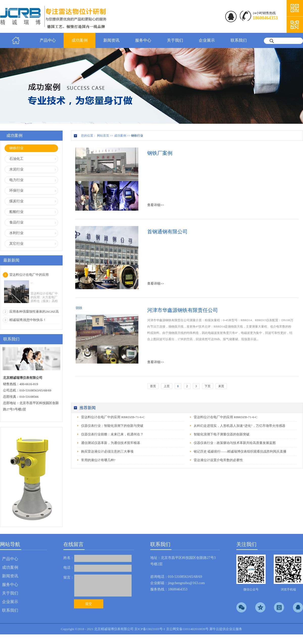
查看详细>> (156, 205)
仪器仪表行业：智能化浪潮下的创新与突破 (112, 426)
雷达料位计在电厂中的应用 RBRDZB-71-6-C (113, 417)
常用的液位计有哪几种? (98, 460)
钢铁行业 (137, 136)
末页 (221, 386)
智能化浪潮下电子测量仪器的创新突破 (222, 434)
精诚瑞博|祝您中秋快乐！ (28, 320)
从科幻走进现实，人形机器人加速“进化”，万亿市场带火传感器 (239, 426)
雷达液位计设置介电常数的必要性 (218, 460)
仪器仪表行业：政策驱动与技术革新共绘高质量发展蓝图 (235, 443)
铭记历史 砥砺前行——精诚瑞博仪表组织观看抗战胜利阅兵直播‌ (240, 451)
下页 (208, 386)
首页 (16, 40)
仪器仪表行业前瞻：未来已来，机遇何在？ (112, 434)
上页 (167, 386)
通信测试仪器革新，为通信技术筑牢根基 (111, 443)
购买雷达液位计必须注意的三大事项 (107, 451)
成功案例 (120, 136)
